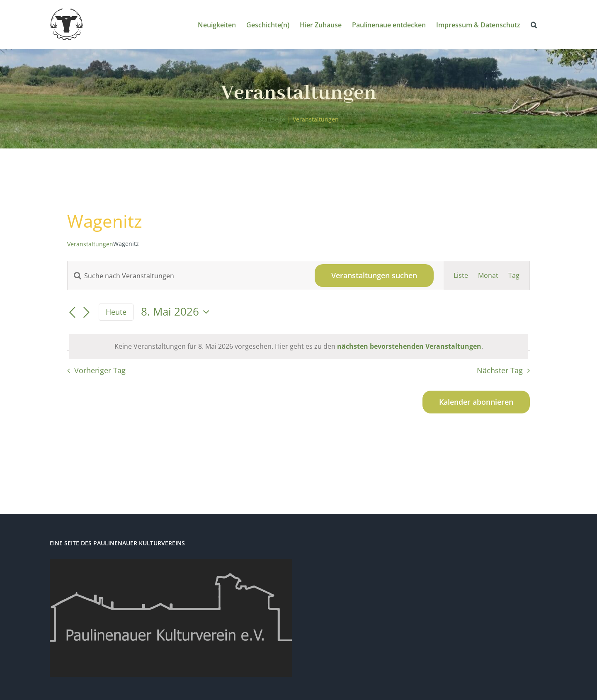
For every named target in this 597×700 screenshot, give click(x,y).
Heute (116, 312)
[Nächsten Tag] (86, 313)
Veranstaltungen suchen (374, 275)
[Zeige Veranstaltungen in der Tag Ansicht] (514, 276)
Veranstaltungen (90, 244)
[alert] (298, 346)
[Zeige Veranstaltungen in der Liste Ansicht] (461, 276)
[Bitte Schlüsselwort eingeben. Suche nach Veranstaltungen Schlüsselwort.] (186, 276)
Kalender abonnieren (476, 402)
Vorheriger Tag (100, 370)
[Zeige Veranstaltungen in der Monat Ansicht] (488, 276)
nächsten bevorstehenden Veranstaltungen (409, 346)
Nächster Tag (500, 370)
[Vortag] (72, 313)
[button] (534, 24)
